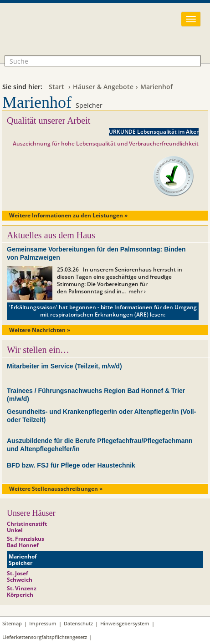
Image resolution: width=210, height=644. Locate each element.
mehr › (137, 291)
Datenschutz (78, 623)
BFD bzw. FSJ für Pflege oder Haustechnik (71, 465)
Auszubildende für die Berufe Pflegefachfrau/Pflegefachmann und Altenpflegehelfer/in (100, 445)
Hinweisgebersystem (125, 623)
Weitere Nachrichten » (40, 330)
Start (56, 87)
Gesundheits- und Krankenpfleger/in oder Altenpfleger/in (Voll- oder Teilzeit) (101, 416)
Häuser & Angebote (103, 87)
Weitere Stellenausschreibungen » (56, 489)
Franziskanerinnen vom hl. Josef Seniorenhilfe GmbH (74, 35)
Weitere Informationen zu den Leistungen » (68, 215)
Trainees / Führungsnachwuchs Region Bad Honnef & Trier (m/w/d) (96, 395)
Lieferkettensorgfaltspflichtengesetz (45, 637)
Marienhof (156, 87)
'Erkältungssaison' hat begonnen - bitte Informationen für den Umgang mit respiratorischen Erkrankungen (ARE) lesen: (103, 311)
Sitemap (12, 623)
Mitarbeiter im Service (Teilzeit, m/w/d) (64, 366)
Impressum (43, 623)
